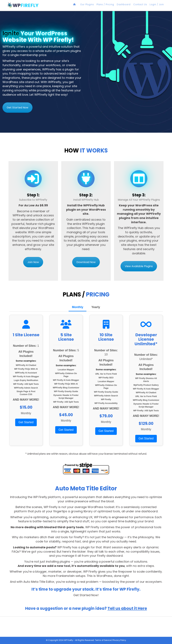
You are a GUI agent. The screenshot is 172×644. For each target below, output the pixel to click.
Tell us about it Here (127, 608)
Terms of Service (103, 640)
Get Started (26, 422)
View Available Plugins (139, 266)
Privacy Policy (119, 640)
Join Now (33, 262)
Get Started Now (17, 108)
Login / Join (158, 5)
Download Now (86, 262)
